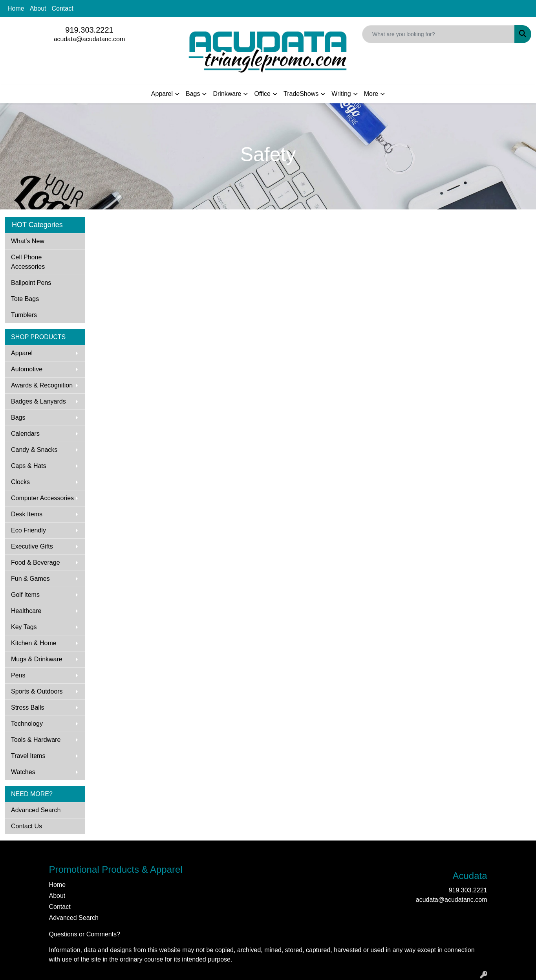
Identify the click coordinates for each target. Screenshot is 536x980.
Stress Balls (27, 707)
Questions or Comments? (85, 934)
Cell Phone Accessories (28, 262)
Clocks (20, 482)
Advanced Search (36, 810)
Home (16, 8)
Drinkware (227, 94)
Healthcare (26, 611)
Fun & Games (30, 579)
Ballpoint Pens (31, 283)
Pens (18, 675)
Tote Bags (25, 299)
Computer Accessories (42, 498)
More (371, 94)
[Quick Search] (438, 34)
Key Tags (24, 627)
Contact (63, 8)
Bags (193, 94)
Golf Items (25, 595)
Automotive (27, 369)
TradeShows (301, 94)
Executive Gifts (32, 546)
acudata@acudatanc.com (90, 39)
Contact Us (27, 826)
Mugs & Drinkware (37, 659)
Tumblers (24, 315)
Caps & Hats (29, 466)
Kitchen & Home (34, 643)
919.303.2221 (89, 30)
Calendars (25, 434)
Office (262, 94)
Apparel (162, 94)
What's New (28, 241)
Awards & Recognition (42, 385)
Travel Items (28, 756)
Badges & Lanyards (38, 401)
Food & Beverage (36, 562)
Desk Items (27, 514)
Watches (23, 772)
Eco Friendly (28, 530)
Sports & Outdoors (37, 691)
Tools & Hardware (36, 740)
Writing (341, 94)
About (38, 8)
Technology (27, 724)
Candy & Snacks (34, 450)
